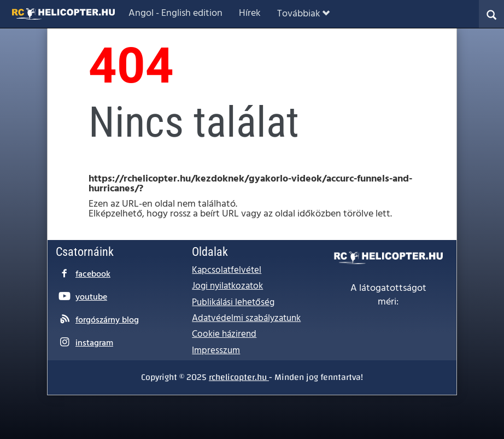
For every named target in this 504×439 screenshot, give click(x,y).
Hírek (250, 13)
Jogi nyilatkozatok (227, 286)
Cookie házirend (224, 334)
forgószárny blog (107, 320)
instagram (94, 343)
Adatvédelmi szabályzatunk (246, 318)
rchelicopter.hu (239, 377)
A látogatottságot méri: (388, 295)
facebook (93, 274)
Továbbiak (303, 14)
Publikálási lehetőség (233, 303)
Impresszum (216, 351)
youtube (91, 297)
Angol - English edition (175, 13)
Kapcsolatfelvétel (227, 270)
